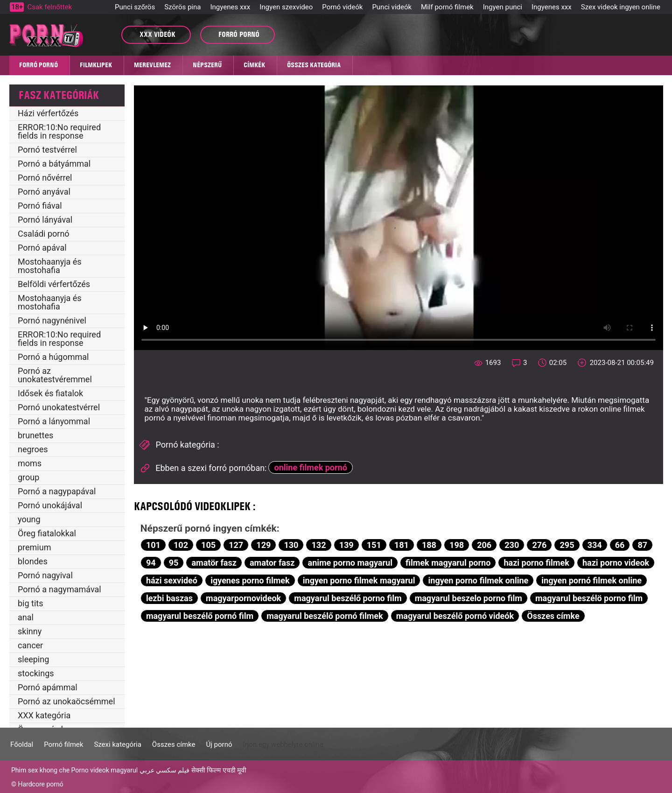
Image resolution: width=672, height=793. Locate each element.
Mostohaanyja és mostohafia (50, 266)
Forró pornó (38, 65)
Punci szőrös (135, 7)
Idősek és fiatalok (50, 393)
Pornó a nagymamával (59, 589)
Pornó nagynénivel (52, 320)
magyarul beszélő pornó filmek (325, 616)
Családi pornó (44, 234)
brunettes (35, 435)
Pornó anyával (44, 192)
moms (30, 463)
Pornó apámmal (48, 687)
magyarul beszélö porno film (589, 598)
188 (429, 545)
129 (263, 545)
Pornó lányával (45, 220)
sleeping (33, 659)
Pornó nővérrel (45, 178)
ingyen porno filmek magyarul (359, 580)
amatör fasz (214, 563)
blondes (33, 561)
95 (174, 563)
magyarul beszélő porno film (348, 598)
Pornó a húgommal (53, 357)
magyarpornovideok (243, 598)
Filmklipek (96, 65)
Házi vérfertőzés (48, 113)
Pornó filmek (63, 744)
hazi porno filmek (536, 563)
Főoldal (22, 744)
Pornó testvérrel (47, 150)
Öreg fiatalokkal (47, 533)
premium (34, 547)
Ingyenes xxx (230, 7)
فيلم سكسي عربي (165, 770)
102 (181, 545)
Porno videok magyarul (105, 770)
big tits (31, 603)
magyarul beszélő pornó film (200, 616)
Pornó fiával (40, 206)
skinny (30, 631)
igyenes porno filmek (250, 580)
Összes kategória (314, 65)
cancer (30, 645)
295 (567, 545)
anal (26, 617)
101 (153, 545)
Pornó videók (342, 7)
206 (484, 545)
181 (402, 545)
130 (291, 545)
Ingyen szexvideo (286, 7)
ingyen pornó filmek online (591, 580)
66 (620, 545)
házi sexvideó (172, 580)
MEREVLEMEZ (152, 65)
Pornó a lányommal (54, 421)
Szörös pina (182, 7)
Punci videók (392, 7)
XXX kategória (44, 715)
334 (595, 545)
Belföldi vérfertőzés (54, 284)
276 (539, 545)
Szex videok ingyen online (621, 7)
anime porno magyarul (350, 563)
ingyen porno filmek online (479, 580)
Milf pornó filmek (447, 7)
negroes (33, 449)
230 (512, 545)
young (29, 519)
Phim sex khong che (40, 770)
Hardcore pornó (40, 784)
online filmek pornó (311, 467)
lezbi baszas (169, 598)
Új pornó (219, 744)
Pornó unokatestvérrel (59, 407)
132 (319, 545)
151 (374, 545)
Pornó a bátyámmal (54, 164)
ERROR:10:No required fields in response (59, 131)
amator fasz (272, 563)
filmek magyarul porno (448, 563)
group (28, 477)
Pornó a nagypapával (57, 491)
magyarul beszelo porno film (469, 598)
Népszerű (207, 65)
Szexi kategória (117, 744)
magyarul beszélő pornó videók (455, 616)
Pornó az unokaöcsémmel (66, 701)
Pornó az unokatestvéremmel (55, 375)
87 (643, 545)
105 (208, 545)
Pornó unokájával (50, 505)
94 (151, 563)
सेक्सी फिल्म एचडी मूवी (219, 770)
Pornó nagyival (45, 575)
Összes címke (553, 616)
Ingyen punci (503, 7)
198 (457, 545)
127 (236, 545)
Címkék (254, 65)
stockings (36, 673)
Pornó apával (42, 248)
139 (346, 545)
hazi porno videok (616, 563)
